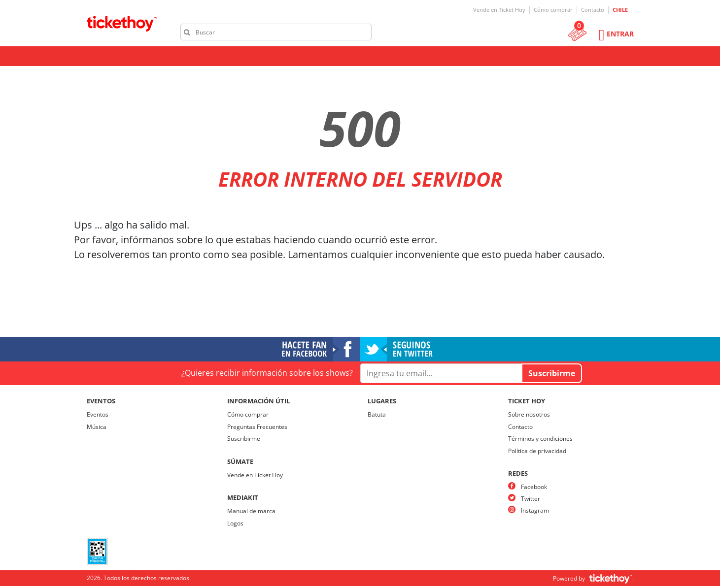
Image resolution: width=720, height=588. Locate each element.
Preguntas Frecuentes (257, 427)
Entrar (620, 34)
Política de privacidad (537, 451)
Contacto (593, 10)
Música (97, 427)
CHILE (620, 10)
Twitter (531, 499)
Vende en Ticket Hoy (499, 10)
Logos (235, 523)
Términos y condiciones (540, 439)
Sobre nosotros (529, 414)
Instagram (535, 510)
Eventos (98, 414)
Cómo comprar (553, 10)
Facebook (534, 487)
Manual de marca (251, 511)
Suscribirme (244, 439)
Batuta (377, 414)
